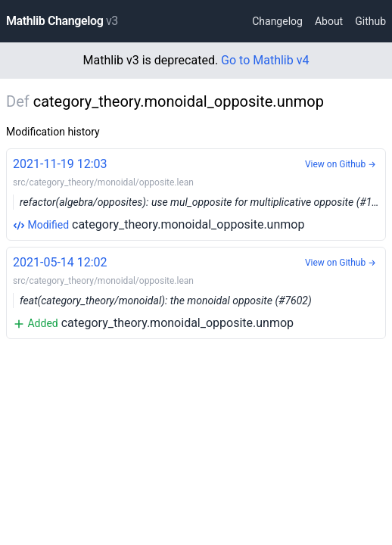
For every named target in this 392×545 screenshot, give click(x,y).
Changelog (277, 21)
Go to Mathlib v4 (265, 60)
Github (370, 21)
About (329, 21)
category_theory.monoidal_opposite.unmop (199, 193)
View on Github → (341, 164)
